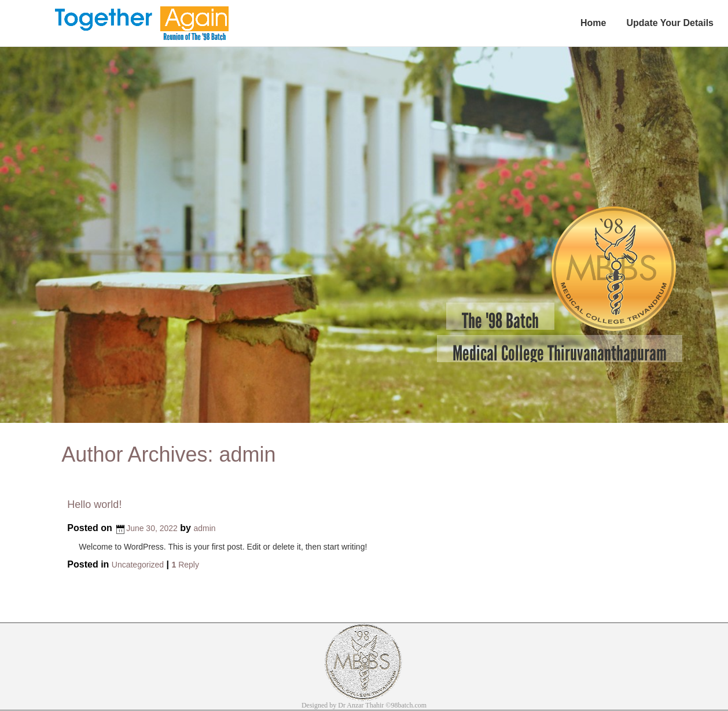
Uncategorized (138, 565)
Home (593, 23)
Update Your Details (670, 23)
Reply (185, 565)
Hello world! (94, 504)
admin (247, 454)
